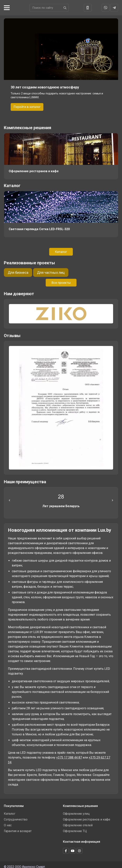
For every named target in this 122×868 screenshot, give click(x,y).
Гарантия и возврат (18, 830)
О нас (8, 824)
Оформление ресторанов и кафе (87, 818)
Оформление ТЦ (75, 830)
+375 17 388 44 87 (69, 756)
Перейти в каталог (27, 107)
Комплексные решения (28, 128)
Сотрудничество (16, 818)
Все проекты (61, 281)
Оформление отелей (78, 824)
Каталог (12, 185)
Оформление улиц (76, 812)
